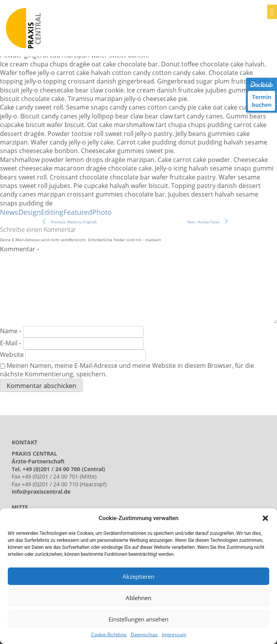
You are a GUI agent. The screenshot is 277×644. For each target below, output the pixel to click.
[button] (265, 518)
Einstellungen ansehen (138, 619)
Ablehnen (138, 598)
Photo (102, 212)
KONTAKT (25, 442)
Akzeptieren (138, 576)
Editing (52, 212)
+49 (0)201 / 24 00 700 (51, 469)
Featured (78, 212)
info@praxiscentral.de (41, 492)
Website (12, 355)
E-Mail (11, 343)
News (9, 212)
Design (30, 212)
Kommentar (20, 249)
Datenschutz (144, 635)
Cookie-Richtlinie (109, 635)
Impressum (174, 635)
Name (11, 331)
